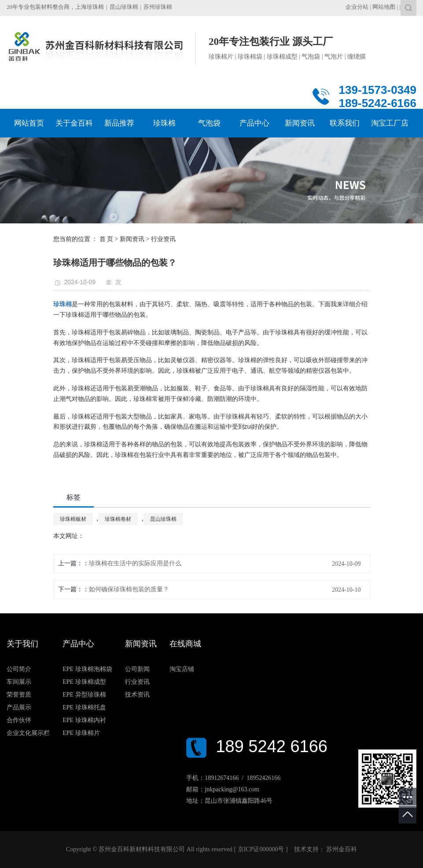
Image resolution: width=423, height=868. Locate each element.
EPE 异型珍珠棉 (84, 695)
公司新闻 (137, 669)
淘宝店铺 (182, 669)
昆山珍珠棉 (124, 7)
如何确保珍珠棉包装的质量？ (129, 589)
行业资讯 (163, 239)
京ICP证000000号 (261, 849)
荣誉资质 (19, 695)
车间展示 (19, 682)
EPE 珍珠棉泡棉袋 (87, 669)
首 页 (107, 239)
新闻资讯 (132, 239)
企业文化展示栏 (28, 733)
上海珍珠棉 (90, 7)
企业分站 (357, 7)
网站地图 (384, 7)
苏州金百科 (341, 849)
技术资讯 (137, 695)
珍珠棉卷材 (118, 519)
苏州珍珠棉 (158, 7)
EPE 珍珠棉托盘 (84, 707)
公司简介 (19, 669)
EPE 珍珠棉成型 (84, 682)
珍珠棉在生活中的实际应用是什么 (135, 563)
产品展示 (19, 707)
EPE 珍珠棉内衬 (84, 720)
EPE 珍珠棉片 (81, 733)
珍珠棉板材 (73, 519)
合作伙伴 (19, 720)
